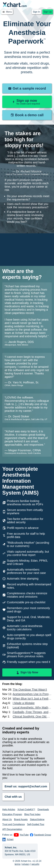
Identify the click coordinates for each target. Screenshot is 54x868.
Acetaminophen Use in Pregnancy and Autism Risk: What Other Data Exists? (32, 694)
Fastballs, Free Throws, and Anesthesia (32, 712)
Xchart (8, 839)
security (35, 864)
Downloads (43, 809)
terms (18, 864)
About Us (7, 819)
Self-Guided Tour (36, 824)
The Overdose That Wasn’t (30, 690)
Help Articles (9, 809)
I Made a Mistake (24, 703)
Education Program (12, 814)
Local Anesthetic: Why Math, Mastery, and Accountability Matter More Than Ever (32, 707)
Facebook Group (40, 835)
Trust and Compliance (14, 824)
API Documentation (12, 829)
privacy (26, 864)
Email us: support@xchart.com (26, 786)
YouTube (21, 835)
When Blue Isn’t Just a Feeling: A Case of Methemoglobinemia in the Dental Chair (32, 699)
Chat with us (13, 797)
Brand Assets (21, 819)
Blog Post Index (32, 814)
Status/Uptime (37, 819)
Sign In (36, 12)
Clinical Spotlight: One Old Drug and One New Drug (32, 716)
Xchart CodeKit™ (26, 809)
